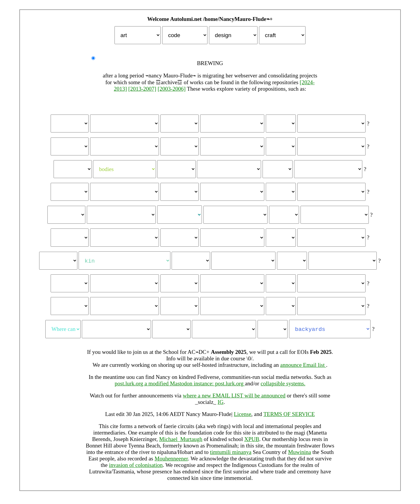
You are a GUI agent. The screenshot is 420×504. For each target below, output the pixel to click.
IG (220, 406)
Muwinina (300, 456)
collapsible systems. (283, 387)
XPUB (252, 443)
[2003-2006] (172, 89)
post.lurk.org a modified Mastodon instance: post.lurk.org (180, 387)
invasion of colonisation (136, 469)
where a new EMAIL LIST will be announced (234, 399)
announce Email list (303, 368)
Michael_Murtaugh (181, 443)
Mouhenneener (171, 462)
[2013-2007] (142, 89)
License (243, 418)
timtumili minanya (231, 456)
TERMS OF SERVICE (289, 418)
